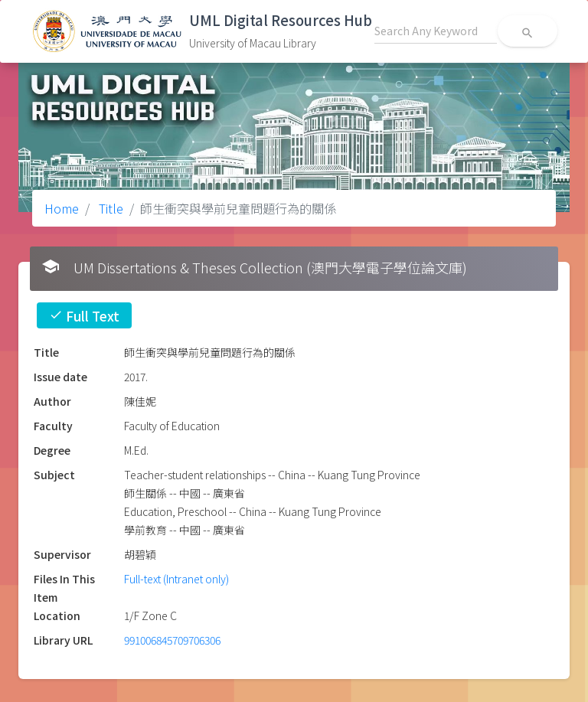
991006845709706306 (172, 640)
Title (109, 208)
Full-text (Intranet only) (176, 579)
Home (62, 208)
